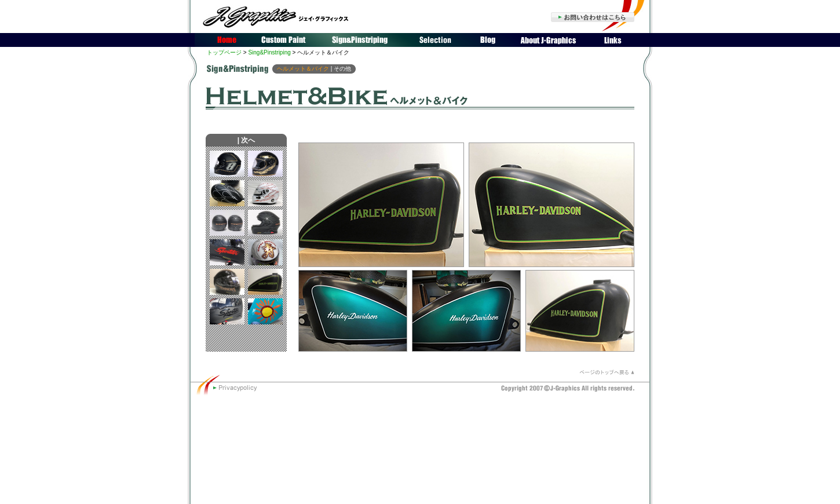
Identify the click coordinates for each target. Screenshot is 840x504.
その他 (342, 69)
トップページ (224, 52)
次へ (248, 140)
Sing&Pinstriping (269, 52)
